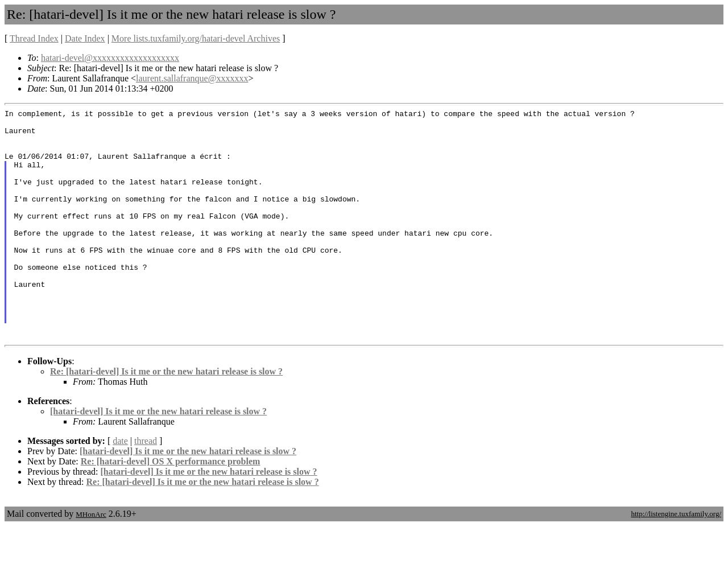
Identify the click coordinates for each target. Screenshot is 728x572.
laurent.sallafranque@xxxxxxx (192, 78)
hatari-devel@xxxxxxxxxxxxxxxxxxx (110, 58)
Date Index (85, 38)
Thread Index (34, 38)
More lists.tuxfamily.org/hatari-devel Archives (196, 38)
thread (146, 487)
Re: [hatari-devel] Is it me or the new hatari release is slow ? (166, 417)
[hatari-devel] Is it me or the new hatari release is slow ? (158, 457)
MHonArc (91, 560)
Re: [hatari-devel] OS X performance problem (171, 507)
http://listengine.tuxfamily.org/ (676, 560)
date (120, 487)
